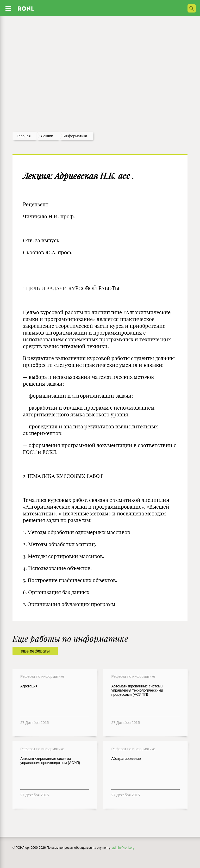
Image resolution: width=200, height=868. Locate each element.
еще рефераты (35, 651)
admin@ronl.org (123, 848)
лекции (47, 136)
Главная (24, 136)
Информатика (75, 136)
